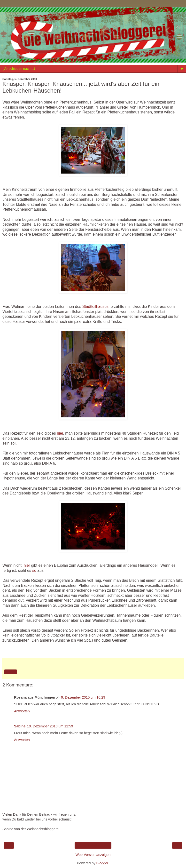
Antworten (22, 711)
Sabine (20, 726)
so (34, 570)
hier (60, 433)
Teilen (11, 672)
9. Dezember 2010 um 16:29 (83, 697)
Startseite (93, 845)
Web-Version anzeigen (93, 855)
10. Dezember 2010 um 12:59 (50, 726)
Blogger (102, 863)
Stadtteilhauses (95, 307)
